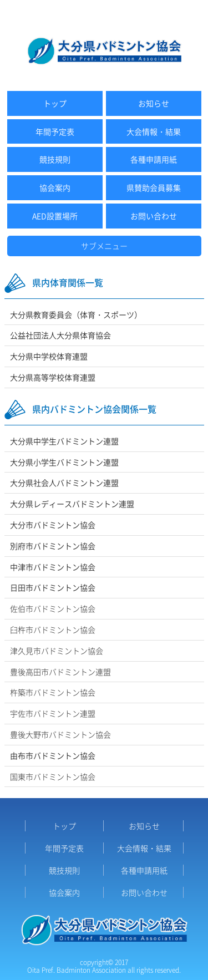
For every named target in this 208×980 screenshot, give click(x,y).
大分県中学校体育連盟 (49, 356)
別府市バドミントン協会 (53, 546)
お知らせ (154, 103)
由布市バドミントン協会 (53, 755)
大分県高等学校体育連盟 (53, 377)
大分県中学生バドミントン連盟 (64, 441)
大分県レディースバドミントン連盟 (72, 504)
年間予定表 (55, 131)
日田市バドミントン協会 (53, 587)
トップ (55, 103)
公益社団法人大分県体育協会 (60, 335)
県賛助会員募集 (154, 187)
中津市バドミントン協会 (53, 567)
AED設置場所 (55, 216)
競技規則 (55, 159)
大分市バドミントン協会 (53, 525)
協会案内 (55, 187)
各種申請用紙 (154, 159)
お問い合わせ (154, 216)
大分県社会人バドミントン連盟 (64, 483)
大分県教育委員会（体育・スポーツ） (76, 314)
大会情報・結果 (154, 131)
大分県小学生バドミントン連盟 (64, 462)
